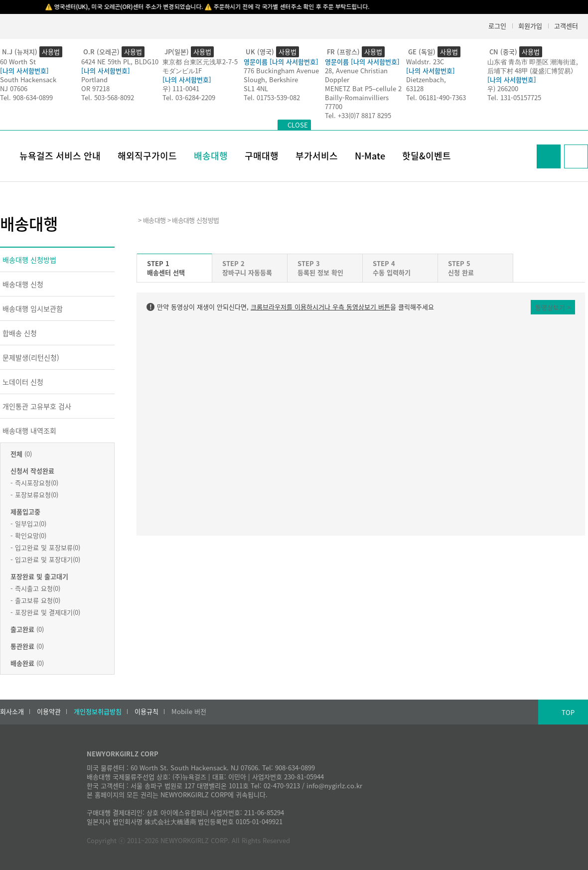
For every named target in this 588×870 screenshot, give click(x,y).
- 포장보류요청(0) (34, 495)
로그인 (497, 26)
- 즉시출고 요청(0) (35, 588)
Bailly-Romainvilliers (357, 97)
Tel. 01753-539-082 (272, 97)
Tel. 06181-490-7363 (436, 97)
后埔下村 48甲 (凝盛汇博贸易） (532, 71)
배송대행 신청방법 (29, 260)
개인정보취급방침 (98, 712)
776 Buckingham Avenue (281, 71)
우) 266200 (503, 88)
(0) (21, 454)
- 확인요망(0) (28, 535)
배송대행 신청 (23, 284)
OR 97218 (95, 88)
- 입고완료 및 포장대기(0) (45, 559)
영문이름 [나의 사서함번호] (281, 62)
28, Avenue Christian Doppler (356, 75)
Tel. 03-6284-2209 (189, 97)
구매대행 (262, 156)
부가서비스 (317, 156)
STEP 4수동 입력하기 (392, 268)
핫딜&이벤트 (427, 156)
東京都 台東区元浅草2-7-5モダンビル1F (200, 66)
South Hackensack (28, 79)
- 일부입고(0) (28, 523)
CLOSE (298, 125)
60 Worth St (18, 62)
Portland (94, 79)
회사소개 (12, 712)
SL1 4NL (256, 88)
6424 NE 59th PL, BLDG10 (120, 62)
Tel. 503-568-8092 (108, 97)
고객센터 (566, 26)
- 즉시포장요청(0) (34, 483)
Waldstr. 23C (425, 62)
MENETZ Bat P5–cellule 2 (363, 88)
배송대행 (211, 156)
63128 (415, 88)
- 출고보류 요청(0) (35, 600)
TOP (568, 712)
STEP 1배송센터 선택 (166, 268)
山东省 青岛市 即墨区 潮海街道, (533, 62)
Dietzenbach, (426, 79)
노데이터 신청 (23, 382)
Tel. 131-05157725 (514, 97)
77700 (334, 106)
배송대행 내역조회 (29, 431)
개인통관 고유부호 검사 (37, 406)
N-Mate (370, 156)
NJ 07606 (14, 88)
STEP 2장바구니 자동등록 (247, 268)
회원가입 (530, 26)
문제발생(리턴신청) (31, 357)
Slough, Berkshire (271, 79)
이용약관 (49, 712)
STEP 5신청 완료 (461, 268)
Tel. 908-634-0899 (26, 97)
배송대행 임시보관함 (33, 308)
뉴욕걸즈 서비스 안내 (60, 156)
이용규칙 (147, 712)
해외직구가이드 (147, 156)
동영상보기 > (553, 307)
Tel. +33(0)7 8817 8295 (358, 115)
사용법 (51, 52)
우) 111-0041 (181, 88)
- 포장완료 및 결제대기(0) (45, 612)
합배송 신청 (20, 333)
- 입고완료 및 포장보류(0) (45, 547)
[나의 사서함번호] (24, 71)
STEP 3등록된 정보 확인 (320, 268)
